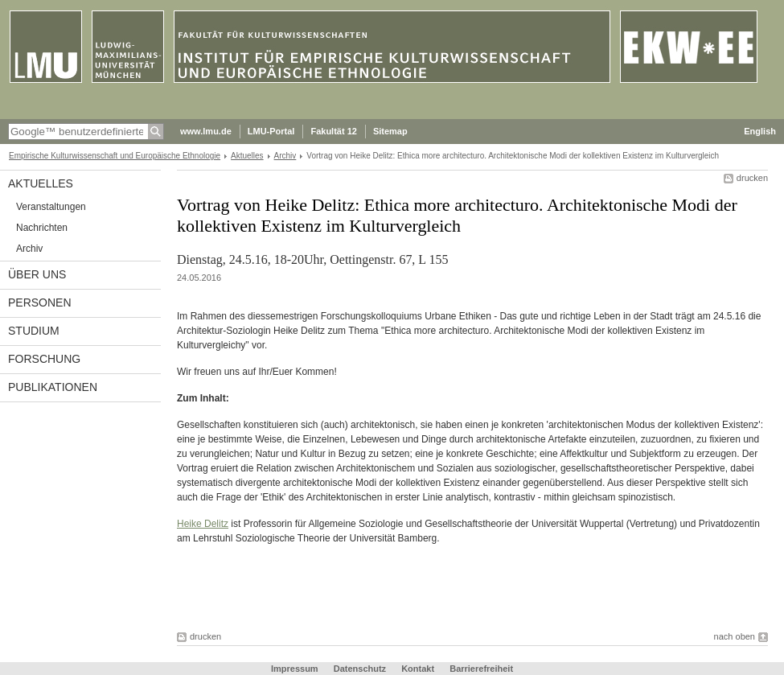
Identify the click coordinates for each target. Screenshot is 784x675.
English (760, 131)
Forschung (44, 359)
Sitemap (390, 131)
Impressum (295, 669)
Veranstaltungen (51, 207)
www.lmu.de (206, 131)
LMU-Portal (271, 131)
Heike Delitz (203, 524)
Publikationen (53, 387)
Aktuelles (247, 156)
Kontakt (418, 669)
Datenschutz (360, 669)
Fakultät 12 (333, 131)
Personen (40, 303)
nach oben (735, 636)
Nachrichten (42, 228)
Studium (34, 331)
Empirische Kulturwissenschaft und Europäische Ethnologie (115, 156)
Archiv (285, 156)
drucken (752, 178)
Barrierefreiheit (481, 669)
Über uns (37, 274)
